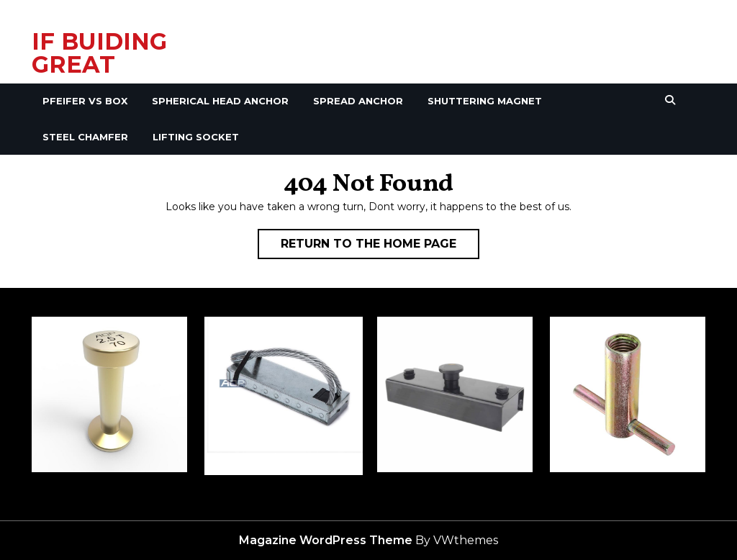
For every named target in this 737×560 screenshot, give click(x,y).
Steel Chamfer (85, 137)
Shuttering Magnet (485, 101)
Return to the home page (380, 247)
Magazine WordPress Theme (326, 540)
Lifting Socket (196, 137)
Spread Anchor (358, 101)
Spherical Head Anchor (220, 101)
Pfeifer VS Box (85, 101)
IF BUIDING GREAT (99, 53)
